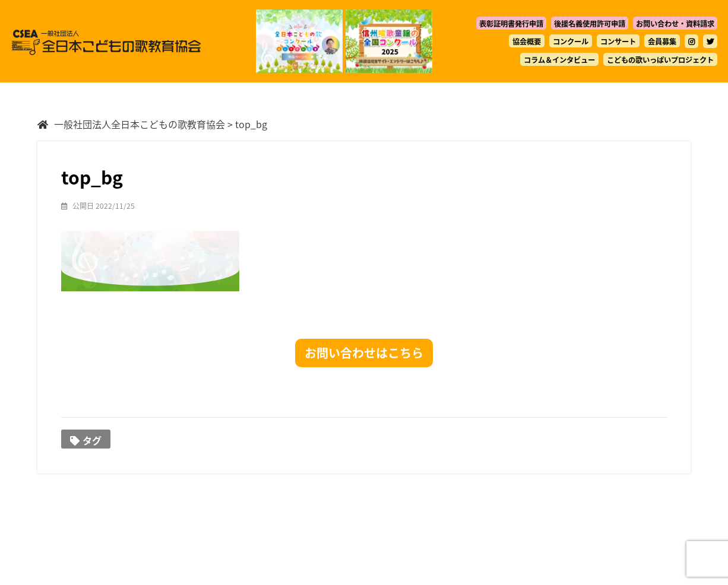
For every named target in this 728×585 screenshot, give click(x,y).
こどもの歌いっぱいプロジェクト (660, 60)
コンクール (571, 42)
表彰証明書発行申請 (511, 24)
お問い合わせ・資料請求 (675, 24)
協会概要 (527, 42)
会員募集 (662, 42)
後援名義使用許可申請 (590, 24)
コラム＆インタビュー (559, 60)
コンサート (618, 42)
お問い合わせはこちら (364, 353)
